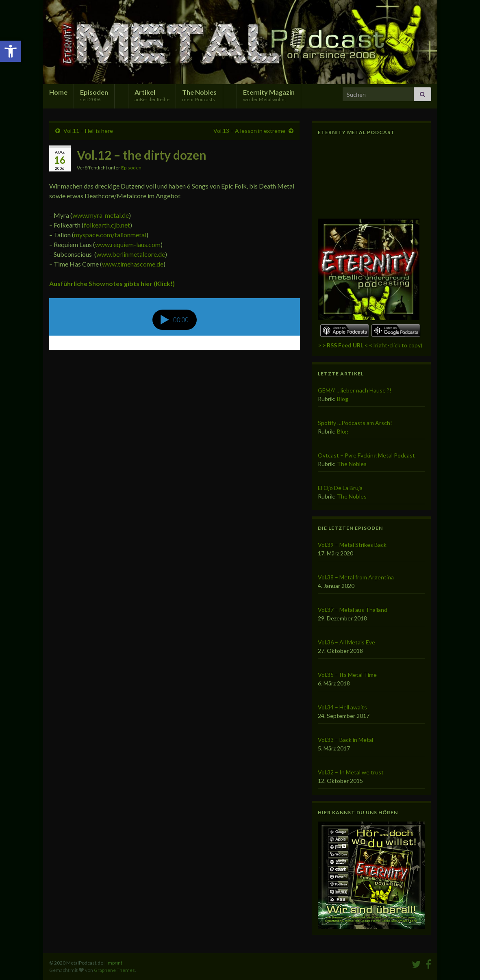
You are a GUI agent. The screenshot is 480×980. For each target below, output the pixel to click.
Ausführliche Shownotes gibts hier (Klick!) (112, 283)
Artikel (152, 95)
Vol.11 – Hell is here (88, 131)
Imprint (114, 963)
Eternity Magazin (269, 95)
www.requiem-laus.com (128, 244)
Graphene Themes (114, 970)
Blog (343, 399)
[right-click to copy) (370, 345)
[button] (11, 51)
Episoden (94, 95)
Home (58, 92)
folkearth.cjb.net (107, 225)
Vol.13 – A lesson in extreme (249, 131)
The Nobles (199, 95)
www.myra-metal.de (101, 215)
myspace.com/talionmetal (110, 235)
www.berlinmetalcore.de (131, 254)
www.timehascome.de (133, 264)
